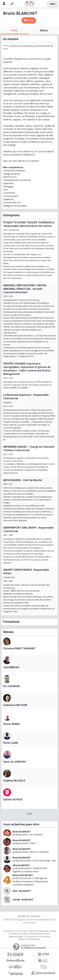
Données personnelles (19, 934)
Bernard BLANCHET (23, 875)
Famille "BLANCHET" (23, 900)
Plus (29, 813)
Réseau (44, 30)
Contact (24, 931)
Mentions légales (16, 937)
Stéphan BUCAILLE (14, 781)
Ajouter (30, 20)
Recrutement (43, 931)
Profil (14, 30)
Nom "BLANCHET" (22, 891)
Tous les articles (32, 937)
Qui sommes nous (11, 931)
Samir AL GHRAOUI (14, 762)
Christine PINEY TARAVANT (19, 648)
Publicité (32, 931)
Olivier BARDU (12, 724)
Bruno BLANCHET (22, 832)
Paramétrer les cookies (40, 934)
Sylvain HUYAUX (13, 799)
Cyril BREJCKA (11, 667)
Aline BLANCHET (21, 865)
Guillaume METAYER (15, 705)
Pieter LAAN (10, 743)
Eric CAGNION (11, 686)
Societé (53, 931)
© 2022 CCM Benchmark (30, 939)
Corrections (45, 937)
